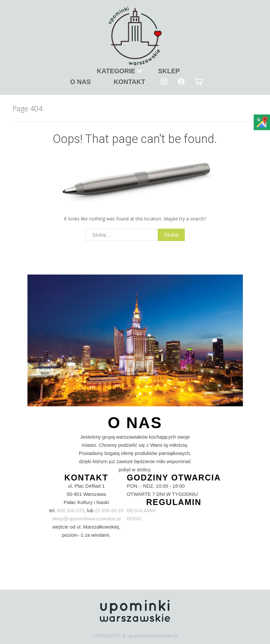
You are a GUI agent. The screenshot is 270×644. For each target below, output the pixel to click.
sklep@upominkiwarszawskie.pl (86, 519)
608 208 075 (71, 510)
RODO (134, 519)
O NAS (80, 82)
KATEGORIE (116, 71)
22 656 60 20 (109, 510)
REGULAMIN (141, 510)
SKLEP (169, 71)
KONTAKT (129, 82)
